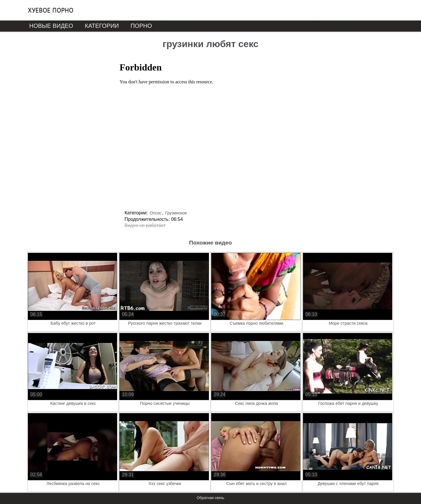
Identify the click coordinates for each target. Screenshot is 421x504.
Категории (102, 26)
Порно (141, 26)
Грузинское (176, 213)
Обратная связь (210, 498)
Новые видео (51, 26)
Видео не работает (145, 225)
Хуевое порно (51, 10)
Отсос (156, 213)
